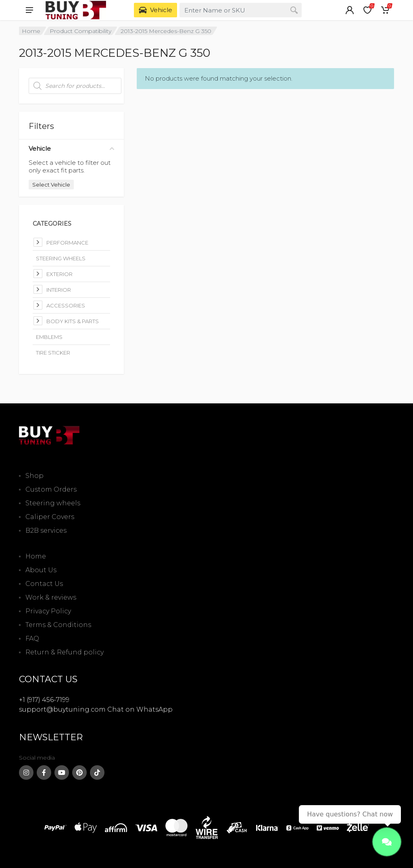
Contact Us (44, 584)
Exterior (59, 274)
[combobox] (241, 10)
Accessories (66, 305)
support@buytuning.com (62, 709)
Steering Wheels (61, 258)
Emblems (49, 337)
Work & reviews (51, 597)
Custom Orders (51, 489)
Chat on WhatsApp (140, 709)
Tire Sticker (53, 353)
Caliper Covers (50, 517)
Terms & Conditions (58, 625)
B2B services (46, 531)
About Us (41, 570)
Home (31, 31)
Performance (67, 243)
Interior (59, 290)
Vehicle (71, 148)
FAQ (32, 639)
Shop (34, 476)
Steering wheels (53, 503)
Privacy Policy (48, 611)
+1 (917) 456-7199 (44, 700)
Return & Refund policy (65, 652)
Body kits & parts (73, 321)
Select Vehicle (51, 185)
